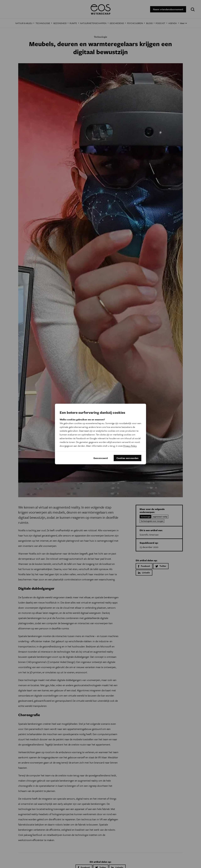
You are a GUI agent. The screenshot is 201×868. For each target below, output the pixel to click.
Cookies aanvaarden (128, 458)
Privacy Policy (130, 446)
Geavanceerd (101, 458)
